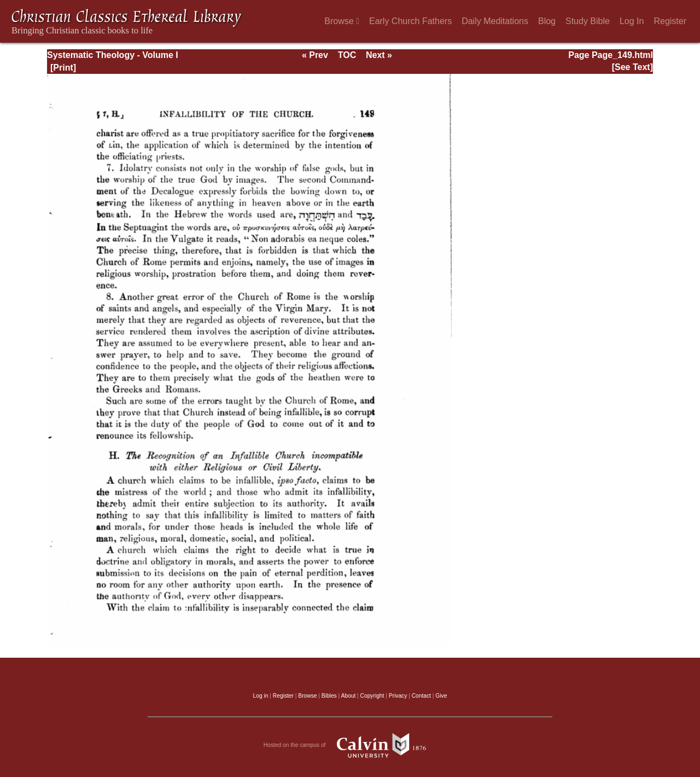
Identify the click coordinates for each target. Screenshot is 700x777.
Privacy (398, 696)
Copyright (372, 696)
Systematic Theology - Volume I (113, 55)
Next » (379, 55)
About (348, 696)
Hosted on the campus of (350, 745)
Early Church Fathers (410, 21)
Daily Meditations (495, 21)
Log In (632, 21)
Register (670, 21)
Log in (261, 696)
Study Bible (588, 21)
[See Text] (632, 67)
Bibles (329, 696)
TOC (347, 55)
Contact (421, 696)
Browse (342, 21)
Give (441, 696)
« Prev (315, 55)
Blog (547, 21)
